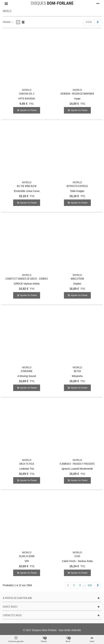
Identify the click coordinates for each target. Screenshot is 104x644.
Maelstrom (77, 279)
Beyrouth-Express (77, 186)
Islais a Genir (27, 556)
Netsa (77, 371)
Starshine (27, 371)
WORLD (27, 90)
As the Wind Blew (27, 186)
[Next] (98, 22)
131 (90, 585)
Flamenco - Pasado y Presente (77, 464)
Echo (77, 556)
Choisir (8, 22)
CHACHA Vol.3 (27, 94)
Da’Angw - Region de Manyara (77, 94)
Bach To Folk (27, 464)
